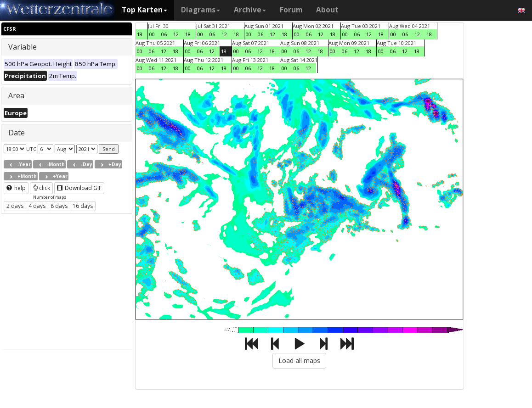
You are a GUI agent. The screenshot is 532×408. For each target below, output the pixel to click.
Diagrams (201, 10)
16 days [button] (83, 206)
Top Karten (144, 10)
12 (176, 34)
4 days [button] (37, 206)
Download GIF (79, 188)
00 (152, 34)
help (16, 188)
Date (17, 133)
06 (164, 34)
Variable (23, 47)
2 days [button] (15, 206)
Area (16, 95)
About (327, 10)
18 (140, 34)
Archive (250, 10)
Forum (291, 10)
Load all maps (299, 360)
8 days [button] (59, 206)
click (41, 188)
